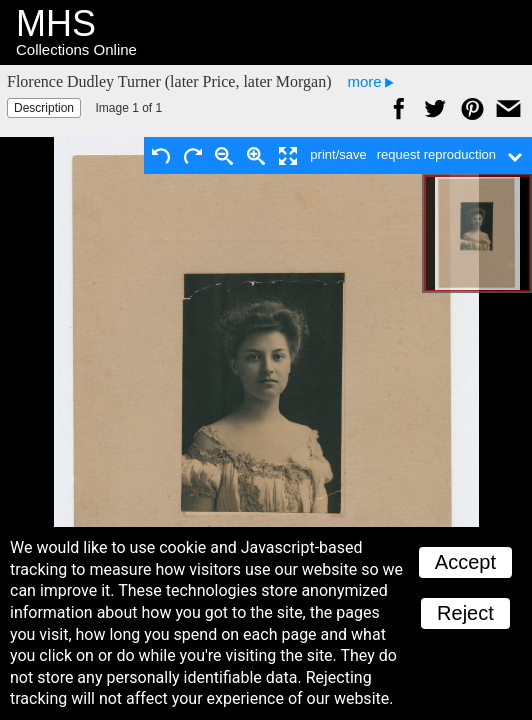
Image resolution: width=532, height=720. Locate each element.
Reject (465, 613)
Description (44, 108)
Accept (465, 562)
